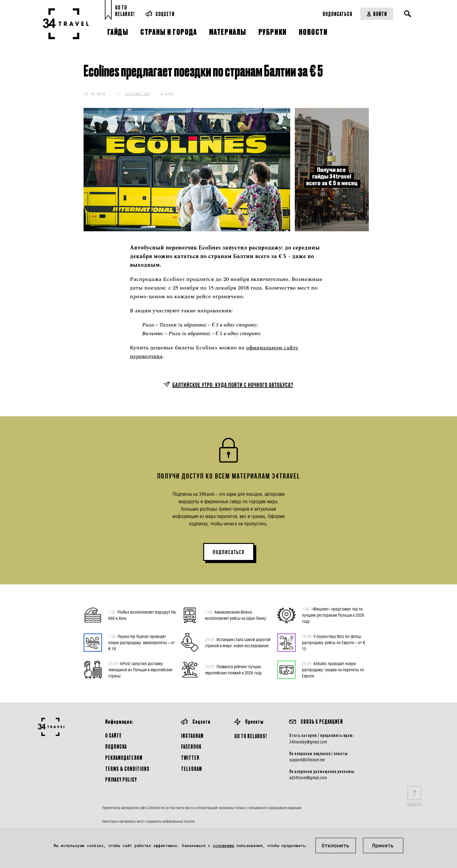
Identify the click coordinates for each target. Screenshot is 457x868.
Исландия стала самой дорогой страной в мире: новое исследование (238, 642)
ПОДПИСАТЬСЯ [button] (229, 552)
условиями (223, 845)
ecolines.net (138, 94)
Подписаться (338, 14)
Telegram (191, 769)
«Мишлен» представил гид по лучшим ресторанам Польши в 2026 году (333, 615)
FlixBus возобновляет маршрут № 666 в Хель (142, 615)
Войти (377, 14)
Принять (383, 845)
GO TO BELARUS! (251, 736)
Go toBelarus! (125, 11)
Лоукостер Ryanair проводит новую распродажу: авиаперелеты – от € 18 (141, 642)
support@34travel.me (307, 760)
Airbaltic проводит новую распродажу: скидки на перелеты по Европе (333, 669)
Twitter (190, 757)
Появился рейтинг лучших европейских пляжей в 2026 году (233, 669)
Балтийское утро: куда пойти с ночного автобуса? (233, 385)
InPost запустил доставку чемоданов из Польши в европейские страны (140, 669)
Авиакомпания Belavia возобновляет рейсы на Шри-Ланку (236, 615)
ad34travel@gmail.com (308, 778)
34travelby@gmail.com (308, 742)
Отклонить (336, 845)
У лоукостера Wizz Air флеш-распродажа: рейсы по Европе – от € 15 (333, 642)
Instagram (192, 736)
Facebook (191, 746)
